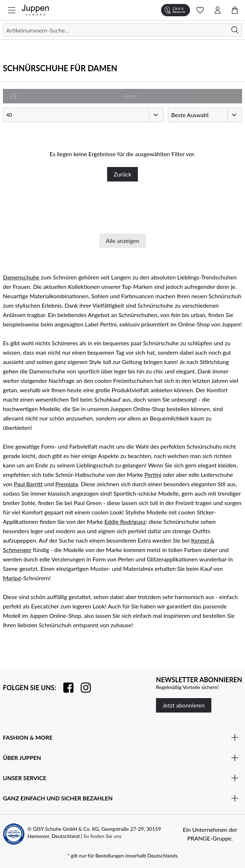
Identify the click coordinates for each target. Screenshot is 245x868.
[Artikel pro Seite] (83, 115)
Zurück (122, 174)
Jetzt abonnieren (184, 705)
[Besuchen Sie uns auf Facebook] (65, 688)
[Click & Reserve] (176, 10)
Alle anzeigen (122, 241)
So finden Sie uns (102, 836)
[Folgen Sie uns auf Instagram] (82, 688)
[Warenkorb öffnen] (235, 10)
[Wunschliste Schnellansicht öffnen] (200, 10)
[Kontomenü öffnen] (217, 10)
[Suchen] (122, 30)
